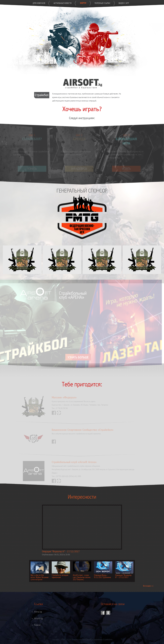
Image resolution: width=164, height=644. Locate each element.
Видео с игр (124, 3)
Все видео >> (148, 586)
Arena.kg (38, 612)
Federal (37, 625)
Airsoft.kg (38, 618)
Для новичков (39, 3)
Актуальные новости (63, 3)
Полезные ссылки (102, 3)
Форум (83, 3)
